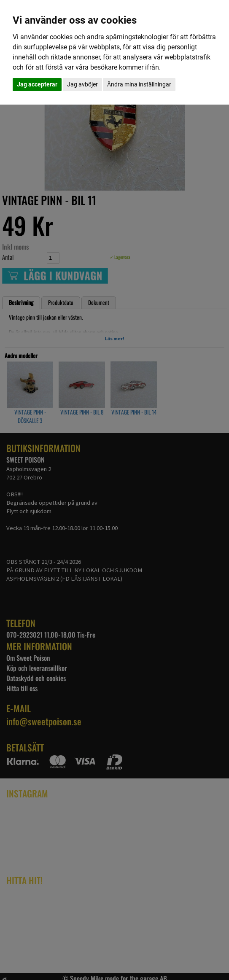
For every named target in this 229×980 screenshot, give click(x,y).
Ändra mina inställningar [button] (139, 84)
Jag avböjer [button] (82, 84)
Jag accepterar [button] (37, 84)
